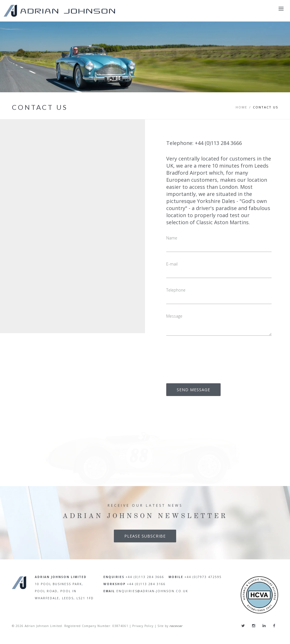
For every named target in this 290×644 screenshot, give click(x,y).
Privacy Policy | (144, 626)
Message (174, 316)
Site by (170, 626)
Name (172, 238)
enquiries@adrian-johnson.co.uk (152, 591)
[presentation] (209, 358)
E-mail (172, 264)
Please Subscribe (145, 536)
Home (241, 107)
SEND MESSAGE (193, 390)
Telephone (176, 290)
